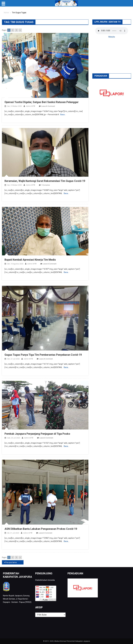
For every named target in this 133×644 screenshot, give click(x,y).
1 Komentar (46, 185)
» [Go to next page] (20, 30)
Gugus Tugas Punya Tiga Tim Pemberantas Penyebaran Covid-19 (43, 355)
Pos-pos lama (11, 562)
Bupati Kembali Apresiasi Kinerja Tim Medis (30, 260)
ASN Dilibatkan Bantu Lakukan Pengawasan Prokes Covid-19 (41, 529)
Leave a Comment (48, 106)
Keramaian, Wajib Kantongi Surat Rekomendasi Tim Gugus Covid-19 (45, 181)
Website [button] (112, 37)
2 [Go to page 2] (13, 30)
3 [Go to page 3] (16, 30)
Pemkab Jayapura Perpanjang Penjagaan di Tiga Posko (37, 434)
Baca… (63, 115)
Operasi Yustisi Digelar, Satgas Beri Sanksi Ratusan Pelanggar (42, 102)
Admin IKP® (31, 106)
